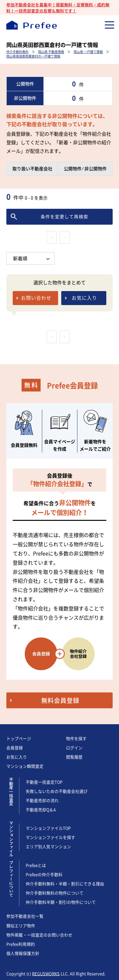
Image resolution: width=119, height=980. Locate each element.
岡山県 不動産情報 (51, 52)
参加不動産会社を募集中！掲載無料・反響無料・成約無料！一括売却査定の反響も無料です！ (58, 8)
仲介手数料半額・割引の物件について (61, 902)
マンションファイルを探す (50, 837)
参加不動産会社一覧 (25, 916)
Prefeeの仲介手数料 (44, 874)
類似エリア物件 (21, 926)
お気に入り (17, 757)
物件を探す (76, 738)
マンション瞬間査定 (25, 766)
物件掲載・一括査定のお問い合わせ (39, 935)
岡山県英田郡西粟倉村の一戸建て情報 (33, 56)
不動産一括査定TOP (44, 782)
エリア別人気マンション (48, 846)
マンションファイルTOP (48, 828)
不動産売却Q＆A (41, 810)
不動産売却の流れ (42, 800)
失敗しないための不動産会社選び (57, 791)
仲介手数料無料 (17, 52)
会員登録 (15, 748)
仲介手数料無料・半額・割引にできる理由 (65, 884)
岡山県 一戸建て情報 (88, 52)
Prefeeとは (36, 865)
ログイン (74, 748)
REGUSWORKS (46, 973)
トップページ (19, 738)
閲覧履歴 (74, 757)
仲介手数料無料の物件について (55, 893)
